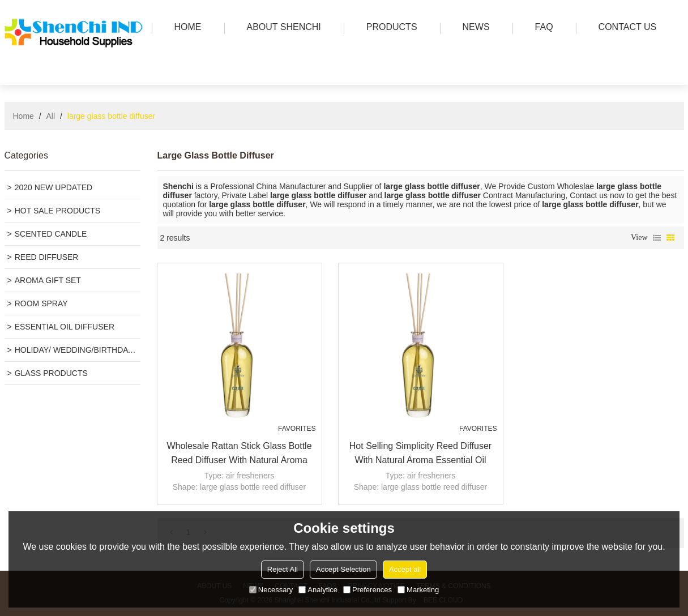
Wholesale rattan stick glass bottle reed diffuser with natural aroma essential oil (239, 454)
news (473, 28)
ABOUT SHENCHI (281, 28)
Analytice (318, 590)
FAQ (541, 28)
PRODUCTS (389, 28)
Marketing (418, 590)
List (657, 238)
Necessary (271, 590)
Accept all (405, 569)
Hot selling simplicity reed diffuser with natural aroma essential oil (420, 453)
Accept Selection (343, 569)
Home (23, 116)
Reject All (283, 569)
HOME (185, 28)
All (51, 116)
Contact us (625, 28)
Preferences (367, 590)
